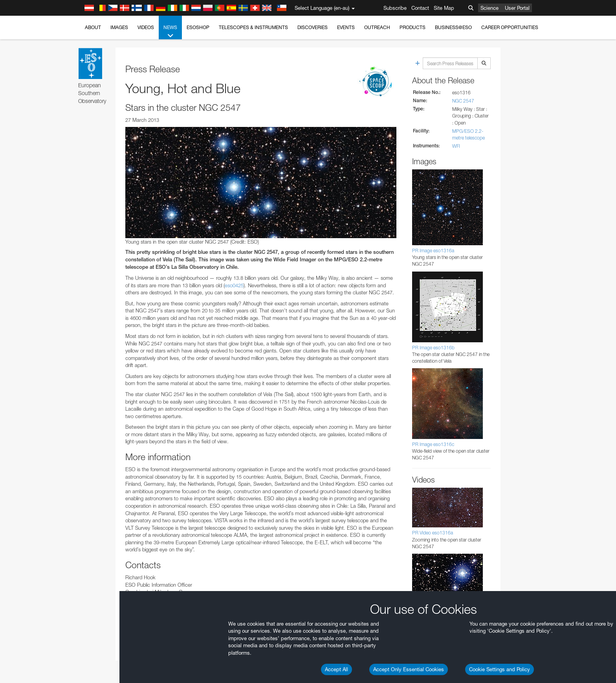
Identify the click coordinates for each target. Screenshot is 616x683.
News (170, 32)
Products (412, 27)
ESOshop (198, 27)
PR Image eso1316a (433, 251)
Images (119, 27)
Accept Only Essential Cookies (409, 669)
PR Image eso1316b (433, 348)
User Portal (517, 8)
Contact (420, 8)
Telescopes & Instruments (253, 27)
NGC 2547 (463, 101)
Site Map (444, 8)
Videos (146, 27)
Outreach (377, 27)
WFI (456, 146)
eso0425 (234, 285)
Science (489, 8)
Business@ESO (453, 27)
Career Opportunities (510, 27)
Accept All (336, 669)
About (93, 27)
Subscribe (395, 8)
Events (346, 27)
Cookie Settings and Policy (500, 669)
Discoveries (313, 27)
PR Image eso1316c (433, 444)
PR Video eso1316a (433, 533)
